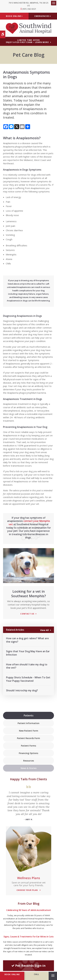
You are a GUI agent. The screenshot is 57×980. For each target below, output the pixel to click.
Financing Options (28, 753)
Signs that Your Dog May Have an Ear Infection (28, 653)
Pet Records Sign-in (28, 966)
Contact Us (27, 614)
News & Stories (29, 768)
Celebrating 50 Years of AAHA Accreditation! (28, 910)
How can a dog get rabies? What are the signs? (27, 640)
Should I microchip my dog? (22, 690)
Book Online (14, 16)
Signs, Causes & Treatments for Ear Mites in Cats (28, 937)
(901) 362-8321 (29, 9)
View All (44, 630)
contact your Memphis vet (29, 523)
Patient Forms (28, 746)
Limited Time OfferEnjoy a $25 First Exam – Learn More (27, 41)
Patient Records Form (28, 738)
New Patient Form (29, 731)
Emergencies (43, 16)
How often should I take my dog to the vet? (27, 666)
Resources (29, 761)
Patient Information (28, 723)
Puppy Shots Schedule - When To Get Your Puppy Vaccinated (28, 679)
